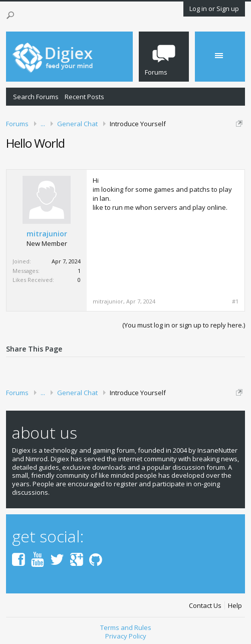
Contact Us (205, 606)
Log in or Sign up (214, 9)
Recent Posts (84, 97)
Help (235, 606)
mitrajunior (47, 234)
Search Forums (36, 97)
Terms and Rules (126, 627)
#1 (235, 301)
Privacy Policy (126, 636)
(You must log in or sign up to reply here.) (184, 325)
